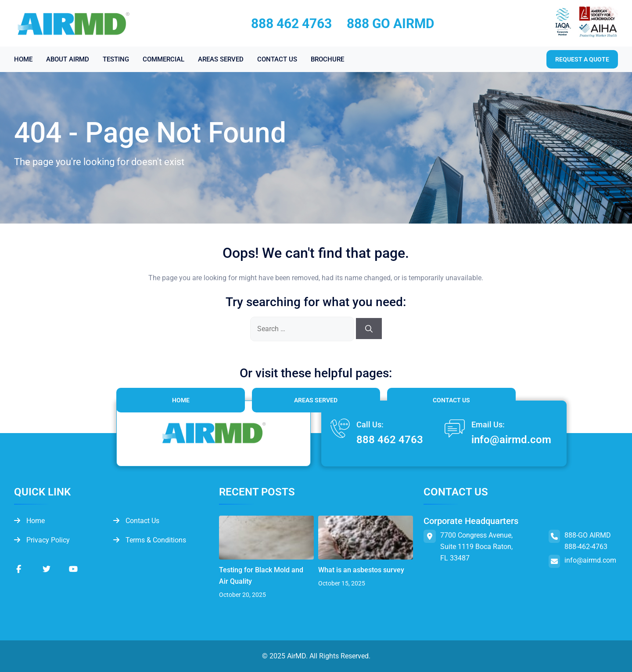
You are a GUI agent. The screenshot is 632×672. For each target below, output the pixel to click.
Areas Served (316, 400)
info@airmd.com (511, 440)
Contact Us (451, 400)
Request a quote (582, 59)
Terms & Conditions (150, 540)
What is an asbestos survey (361, 570)
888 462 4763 (291, 23)
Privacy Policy (42, 540)
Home (181, 400)
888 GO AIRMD (391, 23)
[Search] (369, 329)
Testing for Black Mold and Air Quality (261, 576)
